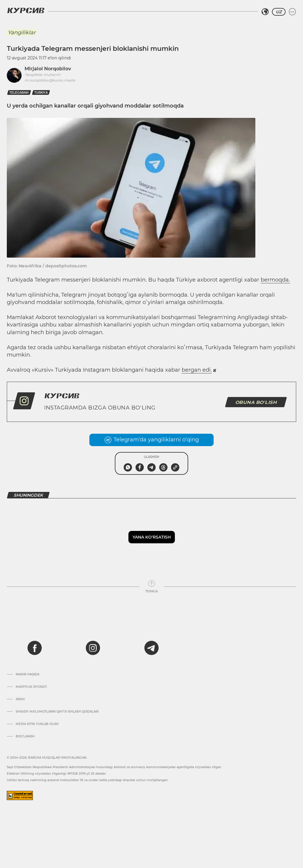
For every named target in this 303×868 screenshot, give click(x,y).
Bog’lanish (25, 737)
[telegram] (151, 648)
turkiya (41, 93)
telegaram (19, 93)
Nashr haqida (28, 674)
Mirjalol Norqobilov (48, 69)
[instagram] (93, 648)
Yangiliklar (22, 32)
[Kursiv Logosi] (26, 10)
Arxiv (20, 699)
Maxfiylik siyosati (31, 687)
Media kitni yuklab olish (37, 724)
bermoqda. (275, 280)
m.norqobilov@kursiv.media (50, 80)
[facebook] (35, 648)
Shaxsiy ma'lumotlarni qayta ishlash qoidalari (57, 712)
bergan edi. (197, 370)
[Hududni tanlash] (265, 12)
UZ (279, 12)
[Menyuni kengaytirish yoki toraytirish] (292, 12)
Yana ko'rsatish (152, 537)
